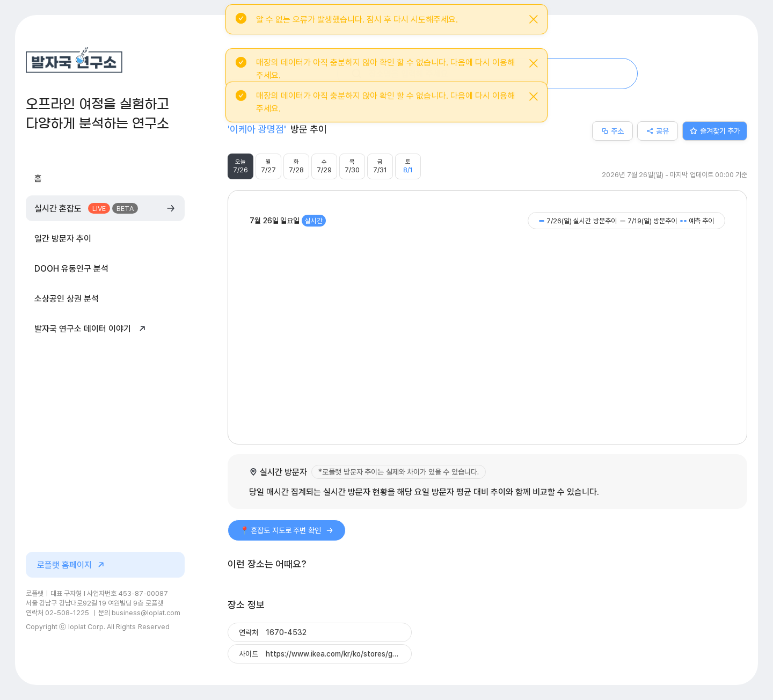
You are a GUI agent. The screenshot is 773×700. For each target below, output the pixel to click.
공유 (658, 131)
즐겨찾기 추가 (715, 131)
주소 (612, 131)
